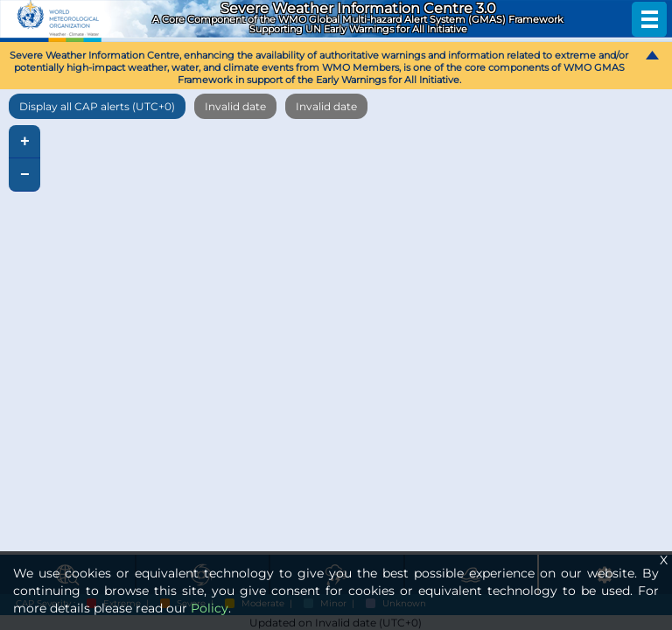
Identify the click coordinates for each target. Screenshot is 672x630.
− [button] (25, 175)
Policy (210, 608)
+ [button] (25, 142)
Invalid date (235, 106)
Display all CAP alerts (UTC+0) (97, 106)
